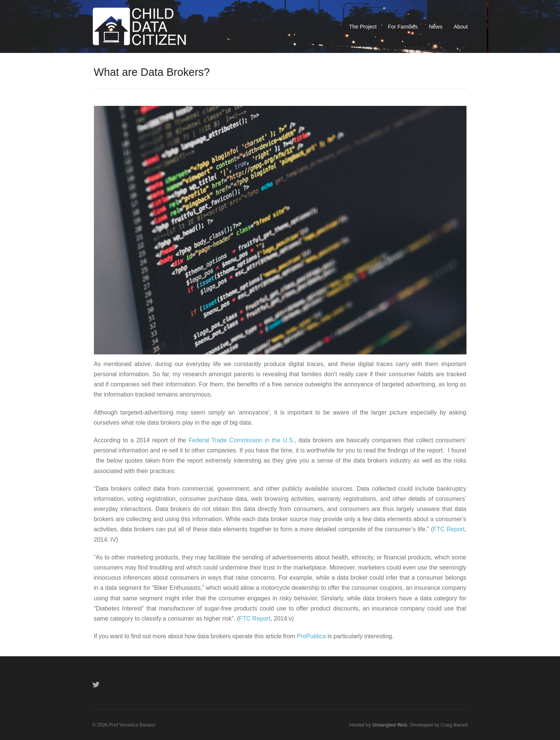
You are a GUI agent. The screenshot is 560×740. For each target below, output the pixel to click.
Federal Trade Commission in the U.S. (242, 440)
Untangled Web (390, 725)
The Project (363, 27)
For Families (403, 27)
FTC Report (449, 529)
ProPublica (311, 636)
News (436, 27)
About (461, 27)
